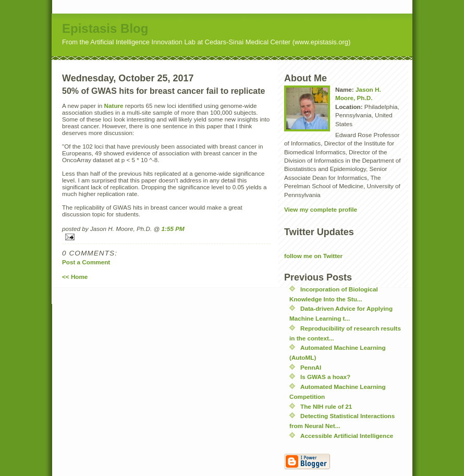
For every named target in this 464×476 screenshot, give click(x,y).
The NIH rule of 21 (326, 406)
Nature (114, 106)
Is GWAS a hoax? (325, 377)
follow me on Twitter (313, 256)
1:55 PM (173, 229)
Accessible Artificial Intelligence (347, 436)
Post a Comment (86, 262)
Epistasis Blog (105, 28)
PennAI (311, 367)
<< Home (75, 277)
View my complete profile (321, 209)
